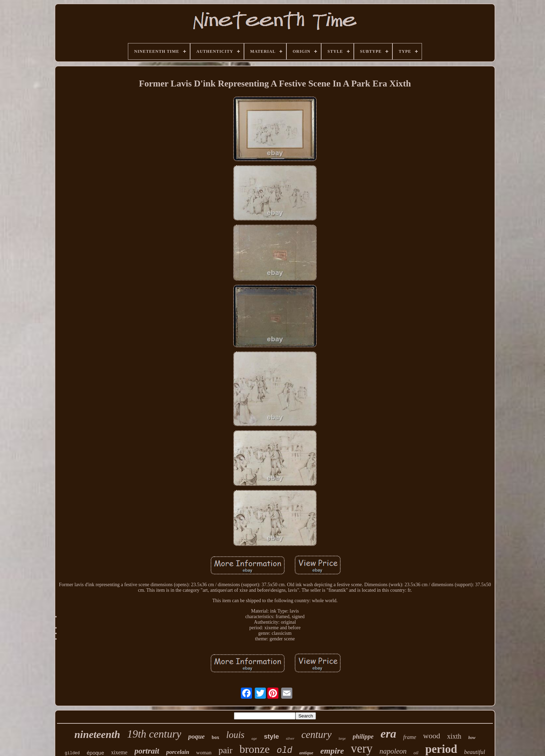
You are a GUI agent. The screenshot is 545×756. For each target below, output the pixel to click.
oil (416, 753)
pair (226, 750)
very (361, 749)
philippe (363, 737)
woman (204, 753)
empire (332, 751)
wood (432, 736)
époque (96, 753)
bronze (255, 749)
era (388, 734)
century (316, 734)
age (254, 738)
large (342, 738)
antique (306, 753)
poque (196, 736)
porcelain (178, 752)
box (215, 737)
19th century (154, 734)
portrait (147, 751)
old (284, 751)
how (472, 738)
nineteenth (97, 734)
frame (410, 737)
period (441, 749)
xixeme (119, 752)
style (271, 736)
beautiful (474, 752)
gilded (72, 753)
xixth (454, 736)
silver (290, 738)
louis (235, 735)
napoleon (393, 751)
